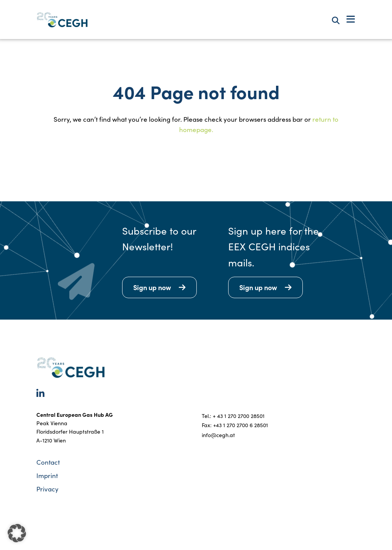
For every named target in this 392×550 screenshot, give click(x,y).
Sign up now (152, 287)
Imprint (47, 476)
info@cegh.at (218, 435)
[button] (17, 533)
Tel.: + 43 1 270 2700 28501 (233, 416)
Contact (48, 462)
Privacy (47, 489)
